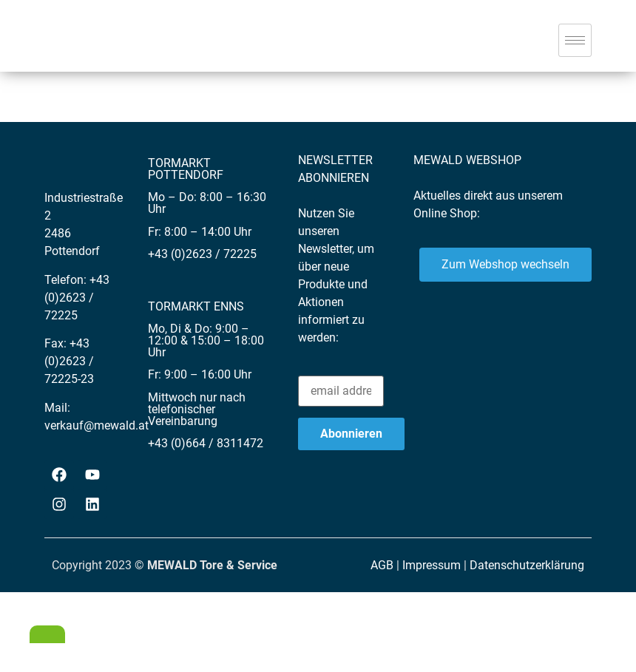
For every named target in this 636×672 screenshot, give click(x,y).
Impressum (432, 565)
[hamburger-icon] (575, 40)
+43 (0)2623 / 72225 (77, 298)
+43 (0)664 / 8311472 (206, 443)
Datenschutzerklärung (527, 565)
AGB (382, 565)
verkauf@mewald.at (97, 425)
